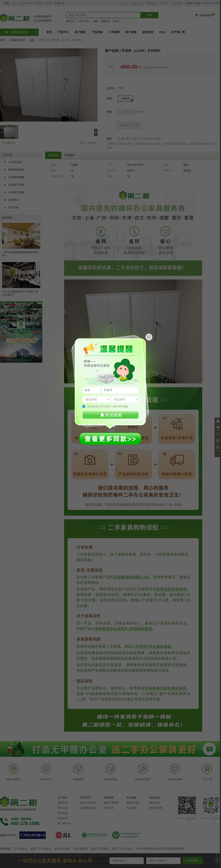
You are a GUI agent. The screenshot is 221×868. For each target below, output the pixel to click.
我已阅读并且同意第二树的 (108, 406)
